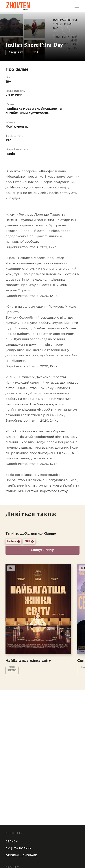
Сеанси (12, 842)
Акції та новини (19, 849)
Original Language (21, 855)
